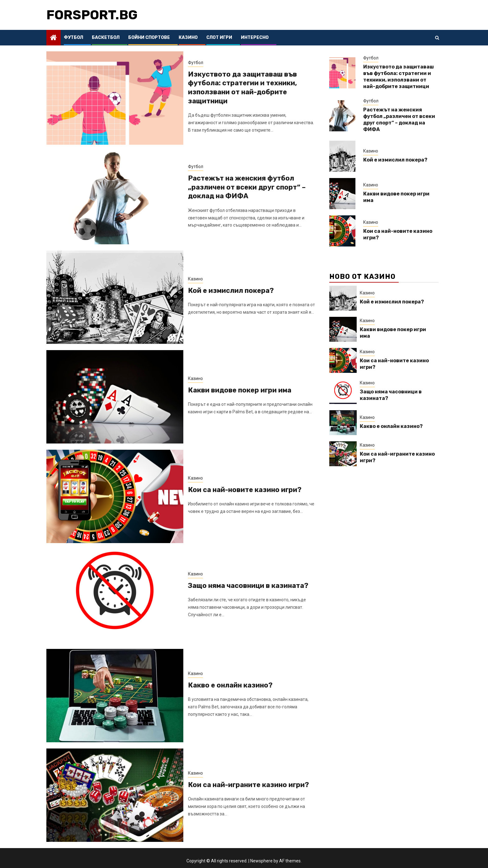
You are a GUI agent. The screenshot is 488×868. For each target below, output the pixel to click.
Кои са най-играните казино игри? (249, 785)
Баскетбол (106, 38)
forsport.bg (92, 15)
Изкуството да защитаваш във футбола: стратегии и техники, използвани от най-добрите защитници (242, 88)
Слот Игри (219, 38)
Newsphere (261, 861)
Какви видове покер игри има (240, 390)
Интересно (255, 38)
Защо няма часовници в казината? (248, 586)
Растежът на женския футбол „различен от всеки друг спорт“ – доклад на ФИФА (247, 187)
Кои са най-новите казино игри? (245, 490)
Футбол (73, 38)
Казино (188, 38)
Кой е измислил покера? (231, 291)
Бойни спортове (149, 38)
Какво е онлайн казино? (230, 685)
